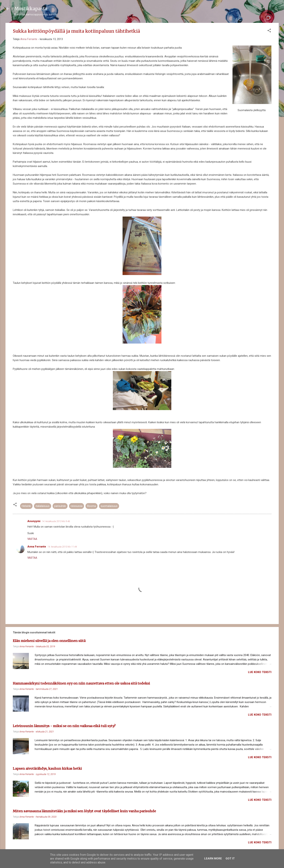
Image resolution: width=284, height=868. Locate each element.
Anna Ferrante (37, 547)
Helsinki (26, 506)
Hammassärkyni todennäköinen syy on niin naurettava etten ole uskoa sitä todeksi (81, 683)
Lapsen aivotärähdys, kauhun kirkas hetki (47, 768)
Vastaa (32, 539)
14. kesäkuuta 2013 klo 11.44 (62, 547)
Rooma (92, 506)
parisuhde (60, 506)
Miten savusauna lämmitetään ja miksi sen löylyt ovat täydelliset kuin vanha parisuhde (84, 811)
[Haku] (277, 10)
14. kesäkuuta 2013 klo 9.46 (56, 521)
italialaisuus (43, 506)
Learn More (213, 858)
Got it (230, 858)
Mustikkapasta (31, 9)
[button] (269, 31)
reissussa (77, 506)
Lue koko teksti (260, 672)
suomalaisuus (109, 506)
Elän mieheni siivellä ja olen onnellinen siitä (49, 641)
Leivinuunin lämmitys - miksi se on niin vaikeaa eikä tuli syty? (64, 726)
